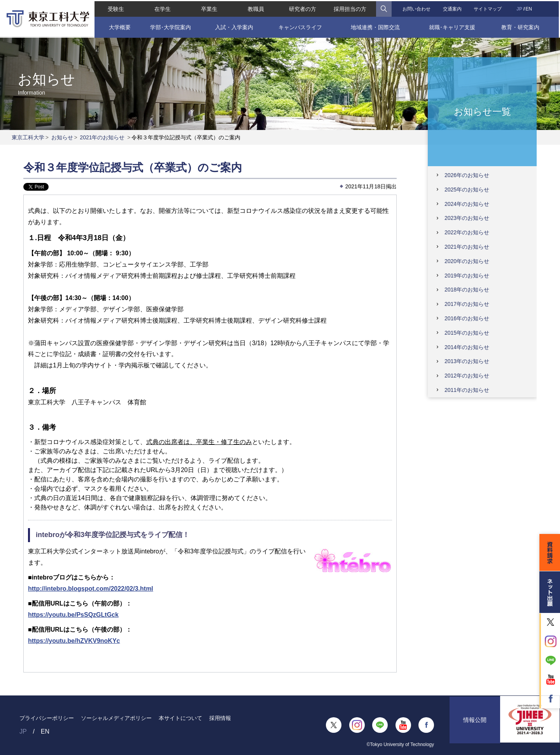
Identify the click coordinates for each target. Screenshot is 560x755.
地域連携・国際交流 (375, 26)
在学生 (162, 8)
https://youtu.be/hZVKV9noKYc (74, 641)
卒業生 (209, 8)
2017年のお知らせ (467, 304)
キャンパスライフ (300, 26)
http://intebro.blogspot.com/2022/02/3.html (91, 589)
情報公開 (475, 725)
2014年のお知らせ (467, 347)
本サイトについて (180, 718)
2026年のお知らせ (467, 175)
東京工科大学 (28, 137)
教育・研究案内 (521, 26)
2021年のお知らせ (102, 137)
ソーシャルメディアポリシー (116, 718)
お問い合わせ (417, 8)
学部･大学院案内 (170, 26)
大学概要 (119, 26)
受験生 (115, 8)
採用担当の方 (350, 8)
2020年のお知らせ (467, 261)
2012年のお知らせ (467, 376)
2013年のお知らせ (467, 361)
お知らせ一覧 (482, 111)
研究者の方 (303, 8)
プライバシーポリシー (47, 718)
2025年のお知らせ (467, 190)
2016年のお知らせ (467, 318)
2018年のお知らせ (467, 290)
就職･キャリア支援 (453, 26)
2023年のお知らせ (467, 218)
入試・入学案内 (234, 26)
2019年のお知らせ (467, 276)
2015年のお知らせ (467, 333)
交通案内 (453, 8)
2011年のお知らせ (467, 390)
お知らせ (62, 137)
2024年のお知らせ (467, 204)
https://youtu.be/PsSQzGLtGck (73, 615)
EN (529, 8)
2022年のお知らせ (467, 232)
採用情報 (220, 718)
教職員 (256, 8)
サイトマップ (488, 8)
